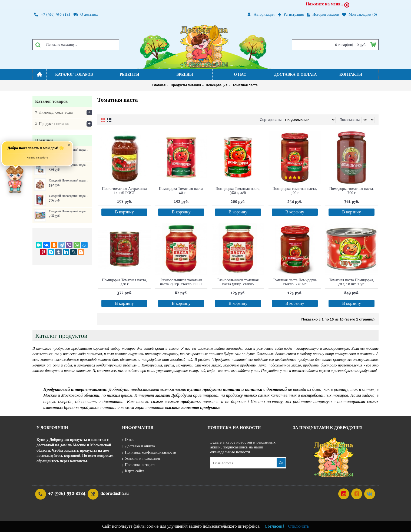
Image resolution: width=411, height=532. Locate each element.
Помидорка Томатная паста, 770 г (124, 282)
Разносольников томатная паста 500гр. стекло (238, 282)
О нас (128, 440)
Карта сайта (133, 471)
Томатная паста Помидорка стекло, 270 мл (295, 282)
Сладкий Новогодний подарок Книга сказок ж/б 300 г (69, 196)
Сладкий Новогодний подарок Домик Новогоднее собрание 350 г (69, 181)
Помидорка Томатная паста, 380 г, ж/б (238, 191)
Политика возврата (139, 465)
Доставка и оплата (138, 446)
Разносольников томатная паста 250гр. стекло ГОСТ (181, 282)
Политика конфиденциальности (149, 453)
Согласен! (274, 526)
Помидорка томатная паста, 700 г (352, 191)
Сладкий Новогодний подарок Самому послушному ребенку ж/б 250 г (69, 211)
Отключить (299, 526)
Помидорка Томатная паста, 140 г (181, 191)
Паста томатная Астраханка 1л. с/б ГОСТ (124, 191)
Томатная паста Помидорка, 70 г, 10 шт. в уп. (352, 282)
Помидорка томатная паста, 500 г (295, 191)
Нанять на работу (37, 159)
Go (281, 463)
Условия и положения (141, 459)
